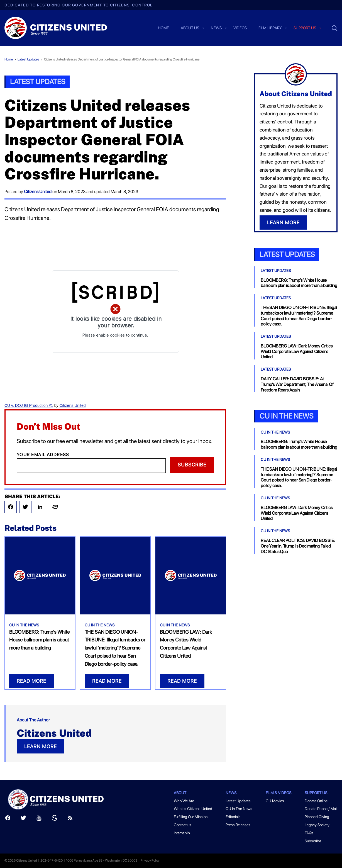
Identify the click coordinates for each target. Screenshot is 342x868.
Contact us (183, 825)
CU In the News (286, 416)
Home (163, 28)
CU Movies (275, 801)
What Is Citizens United (193, 809)
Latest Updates (28, 59)
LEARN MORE (41, 746)
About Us (190, 28)
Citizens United (38, 192)
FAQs (309, 833)
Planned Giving (317, 817)
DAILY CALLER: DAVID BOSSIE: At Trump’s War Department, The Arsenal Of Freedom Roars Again (297, 384)
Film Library (270, 28)
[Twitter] (23, 819)
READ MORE (31, 681)
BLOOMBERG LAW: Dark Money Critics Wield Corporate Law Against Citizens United (297, 352)
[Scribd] (55, 819)
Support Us (316, 793)
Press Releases (238, 825)
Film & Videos (279, 793)
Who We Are (184, 801)
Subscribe (192, 465)
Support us (305, 28)
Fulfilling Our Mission (191, 817)
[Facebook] (8, 819)
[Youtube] (39, 819)
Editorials (233, 817)
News (216, 28)
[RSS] (70, 819)
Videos (240, 28)
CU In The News (24, 625)
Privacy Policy (150, 860)
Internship (182, 833)
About (180, 793)
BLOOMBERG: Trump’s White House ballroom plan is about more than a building (39, 640)
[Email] (91, 466)
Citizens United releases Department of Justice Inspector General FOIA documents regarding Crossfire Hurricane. (122, 59)
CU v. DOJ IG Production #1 (29, 405)
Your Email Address (43, 455)
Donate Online (316, 801)
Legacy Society (317, 825)
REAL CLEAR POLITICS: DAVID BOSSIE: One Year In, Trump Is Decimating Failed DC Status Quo (298, 546)
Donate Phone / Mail (321, 809)
